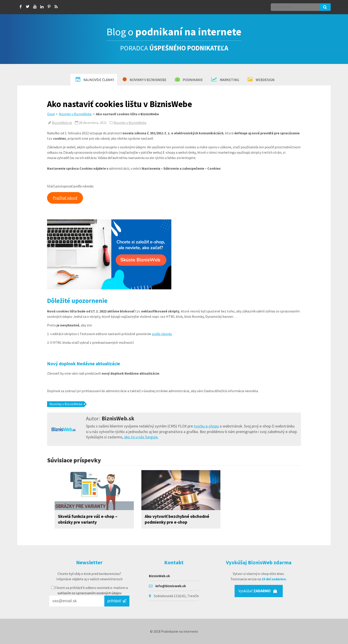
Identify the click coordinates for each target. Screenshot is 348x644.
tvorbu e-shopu (206, 426)
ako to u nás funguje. (141, 437)
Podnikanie (189, 80)
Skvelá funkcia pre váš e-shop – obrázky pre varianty (88, 519)
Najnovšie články (95, 80)
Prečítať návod (65, 198)
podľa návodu (162, 334)
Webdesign (261, 80)
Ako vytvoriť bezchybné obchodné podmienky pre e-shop (177, 519)
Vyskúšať (258, 591)
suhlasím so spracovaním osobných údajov (89, 593)
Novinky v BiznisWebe (144, 80)
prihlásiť (117, 601)
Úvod (51, 114)
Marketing (225, 80)
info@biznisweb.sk (171, 586)
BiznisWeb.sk (62, 123)
